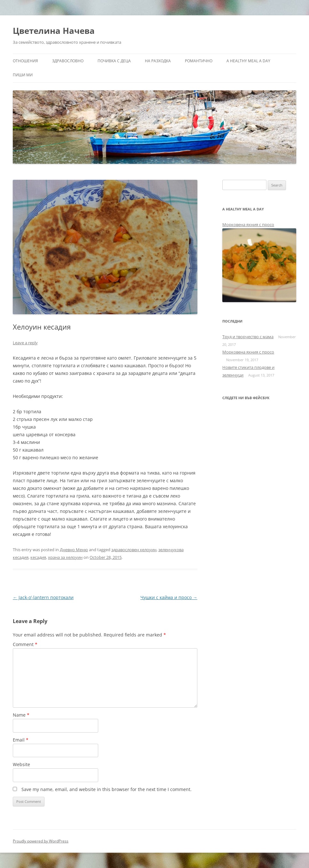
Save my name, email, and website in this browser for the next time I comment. (107, 789)
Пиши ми (23, 75)
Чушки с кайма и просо (169, 597)
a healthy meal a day (248, 61)
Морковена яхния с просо (248, 225)
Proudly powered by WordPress (41, 841)
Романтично (199, 61)
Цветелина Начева (54, 31)
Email (21, 740)
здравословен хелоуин (134, 550)
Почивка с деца (114, 61)
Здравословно (68, 61)
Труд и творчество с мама (248, 337)
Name (21, 715)
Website (21, 764)
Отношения (25, 61)
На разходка (158, 61)
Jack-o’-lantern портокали (43, 597)
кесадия (38, 557)
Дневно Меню (74, 550)
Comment (25, 644)
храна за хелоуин (65, 557)
